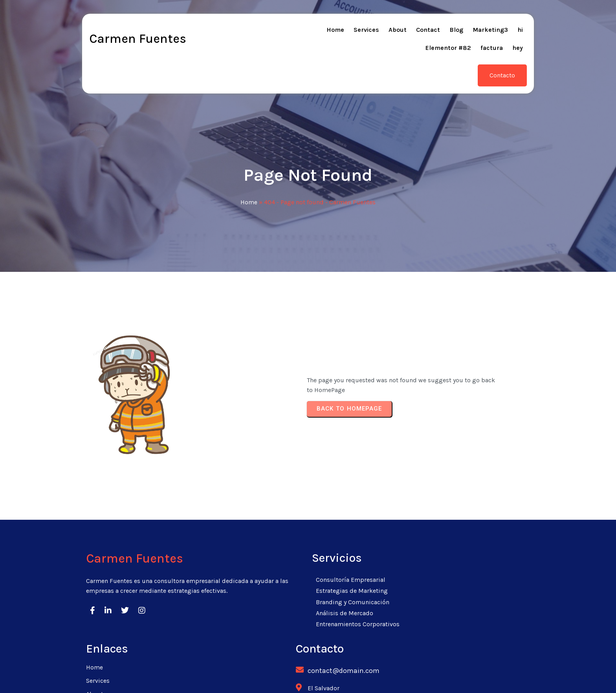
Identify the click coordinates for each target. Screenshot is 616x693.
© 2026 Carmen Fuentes (308, 677)
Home (249, 175)
